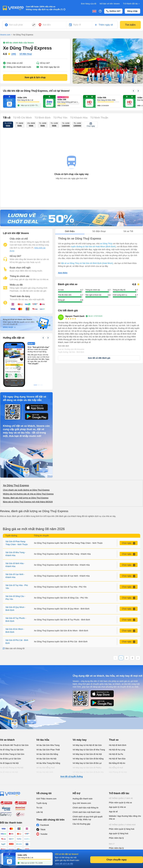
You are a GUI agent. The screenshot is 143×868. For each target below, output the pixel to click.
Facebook (45, 825)
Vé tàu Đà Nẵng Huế (45, 768)
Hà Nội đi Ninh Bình (118, 745)
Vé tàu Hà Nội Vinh (45, 772)
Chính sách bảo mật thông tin (86, 808)
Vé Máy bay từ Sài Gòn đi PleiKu (87, 768)
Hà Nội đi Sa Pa (116, 754)
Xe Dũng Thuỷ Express (16, 485)
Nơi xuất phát (16, 25)
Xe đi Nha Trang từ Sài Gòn (12, 754)
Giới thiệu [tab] (70, 231)
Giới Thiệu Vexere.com (46, 799)
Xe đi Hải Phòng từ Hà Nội (12, 768)
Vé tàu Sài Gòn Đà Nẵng (47, 754)
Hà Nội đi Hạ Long (117, 750)
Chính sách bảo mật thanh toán (86, 812)
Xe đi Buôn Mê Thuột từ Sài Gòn (14, 745)
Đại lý (112, 844)
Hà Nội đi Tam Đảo (117, 759)
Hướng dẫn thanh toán (83, 799)
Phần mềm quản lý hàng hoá (122, 829)
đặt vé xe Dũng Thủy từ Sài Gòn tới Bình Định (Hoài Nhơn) (87, 263)
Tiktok (43, 830)
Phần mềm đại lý (116, 838)
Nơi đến (47, 25)
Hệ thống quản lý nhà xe (121, 798)
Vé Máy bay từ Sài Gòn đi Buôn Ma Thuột (88, 774)
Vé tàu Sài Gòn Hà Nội (46, 759)
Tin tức (39, 808)
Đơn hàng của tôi (89, 4)
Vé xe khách (7, 740)
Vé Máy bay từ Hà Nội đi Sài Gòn (87, 745)
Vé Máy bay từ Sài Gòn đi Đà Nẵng (88, 759)
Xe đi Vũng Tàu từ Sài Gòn (12, 750)
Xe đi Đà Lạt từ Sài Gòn (10, 759)
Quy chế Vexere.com (82, 803)
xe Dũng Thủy (106, 244)
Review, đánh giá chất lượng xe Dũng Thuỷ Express (26, 498)
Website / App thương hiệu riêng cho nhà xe (125, 817)
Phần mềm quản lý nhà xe (120, 803)
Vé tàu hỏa (43, 740)
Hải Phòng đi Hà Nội (118, 772)
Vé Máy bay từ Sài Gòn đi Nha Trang (89, 750)
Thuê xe (114, 740)
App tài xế (113, 812)
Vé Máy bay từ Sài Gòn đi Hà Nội (87, 754)
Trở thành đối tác (132, 4)
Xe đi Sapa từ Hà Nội (9, 763)
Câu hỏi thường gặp (81, 824)
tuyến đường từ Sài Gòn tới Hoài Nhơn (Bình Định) (93, 247)
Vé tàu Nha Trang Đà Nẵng (48, 763)
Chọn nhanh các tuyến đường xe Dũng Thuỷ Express (26, 490)
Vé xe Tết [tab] (128, 231)
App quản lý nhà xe (117, 807)
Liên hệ (40, 812)
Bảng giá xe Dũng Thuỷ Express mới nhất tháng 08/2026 (28, 502)
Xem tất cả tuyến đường (71, 776)
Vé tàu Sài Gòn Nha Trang (48, 745)
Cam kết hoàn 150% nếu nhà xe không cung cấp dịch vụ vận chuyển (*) (44, 8)
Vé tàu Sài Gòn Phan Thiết (48, 750)
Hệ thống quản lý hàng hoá (122, 825)
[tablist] (99, 231)
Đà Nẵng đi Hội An (117, 763)
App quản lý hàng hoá (119, 833)
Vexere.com (5, 35)
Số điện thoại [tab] (99, 231)
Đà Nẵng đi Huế (116, 768)
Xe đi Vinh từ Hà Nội (9, 772)
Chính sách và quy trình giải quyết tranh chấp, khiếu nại (88, 818)
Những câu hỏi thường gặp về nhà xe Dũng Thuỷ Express (28, 494)
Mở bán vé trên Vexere (110, 4)
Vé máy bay (80, 740)
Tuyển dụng (42, 803)
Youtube (44, 834)
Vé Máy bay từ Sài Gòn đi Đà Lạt (87, 763)
